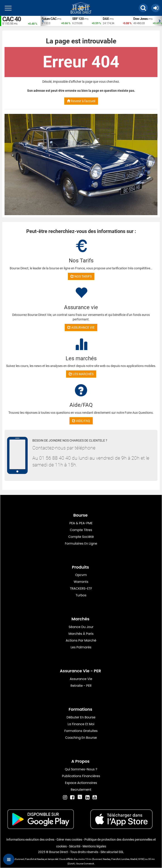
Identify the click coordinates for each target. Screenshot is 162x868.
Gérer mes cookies (69, 840)
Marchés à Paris (81, 634)
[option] (56, 21)
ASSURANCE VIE (81, 327)
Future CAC (49, 19)
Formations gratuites (81, 731)
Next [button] (160, 21)
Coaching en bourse (81, 738)
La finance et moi (81, 724)
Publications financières (81, 776)
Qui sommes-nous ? (81, 769)
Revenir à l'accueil (81, 101)
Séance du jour (81, 627)
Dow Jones (141, 19)
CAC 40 (12, 19)
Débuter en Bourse (81, 717)
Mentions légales (94, 846)
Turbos (81, 595)
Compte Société (81, 537)
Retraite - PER (81, 686)
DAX (106, 19)
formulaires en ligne (81, 543)
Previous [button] (43, 21)
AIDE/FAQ (81, 421)
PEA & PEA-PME (81, 523)
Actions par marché (81, 640)
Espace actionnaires (81, 783)
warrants (81, 582)
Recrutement (81, 790)
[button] (143, 8)
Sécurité (75, 846)
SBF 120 (78, 19)
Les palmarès (81, 647)
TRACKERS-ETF (81, 588)
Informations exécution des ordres (30, 840)
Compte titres (81, 530)
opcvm (81, 575)
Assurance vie (81, 679)
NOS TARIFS (81, 276)
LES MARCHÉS (81, 374)
